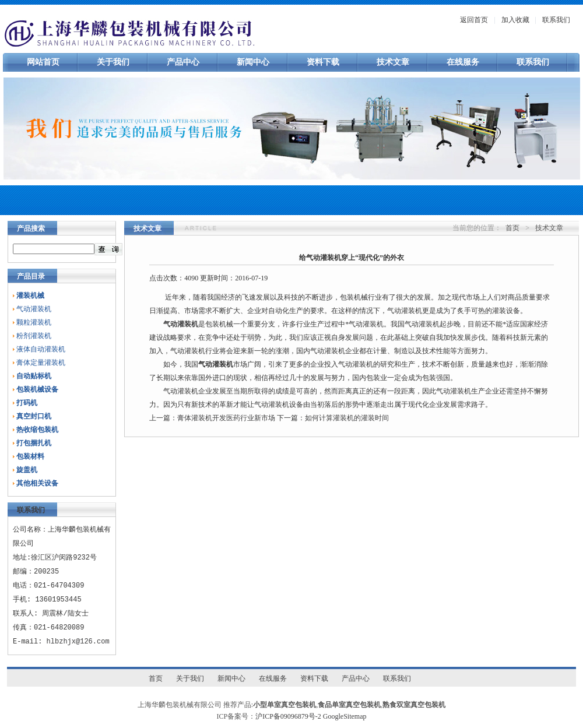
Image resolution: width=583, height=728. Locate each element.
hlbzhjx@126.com (78, 641)
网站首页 (43, 62)
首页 (512, 228)
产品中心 (183, 62)
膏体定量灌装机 (41, 363)
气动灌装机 (34, 309)
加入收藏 (515, 20)
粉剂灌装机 (34, 336)
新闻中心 (253, 62)
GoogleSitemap (345, 716)
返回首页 (474, 20)
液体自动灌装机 (41, 349)
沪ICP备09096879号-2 (288, 716)
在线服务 (463, 62)
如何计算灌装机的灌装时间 (347, 418)
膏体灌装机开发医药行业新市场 (226, 418)
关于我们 (113, 62)
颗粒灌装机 (34, 322)
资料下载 (323, 62)
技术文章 (393, 62)
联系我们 (556, 20)
